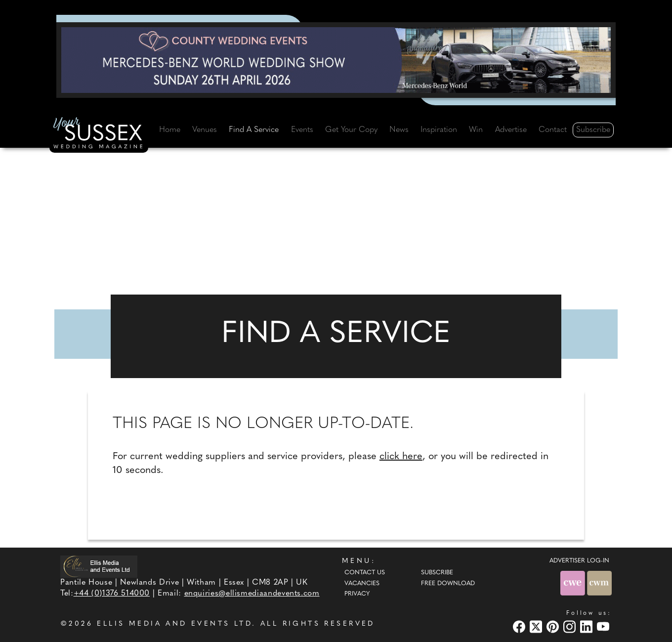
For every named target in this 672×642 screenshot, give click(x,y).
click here (401, 457)
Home (170, 130)
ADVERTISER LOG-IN (579, 561)
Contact (553, 130)
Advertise (511, 130)
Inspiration (439, 130)
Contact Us (365, 573)
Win (476, 130)
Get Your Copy (351, 130)
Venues (205, 130)
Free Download (448, 584)
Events (302, 130)
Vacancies (362, 584)
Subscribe (593, 130)
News (399, 130)
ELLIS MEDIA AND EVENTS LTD (174, 624)
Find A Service (254, 130)
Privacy (357, 594)
